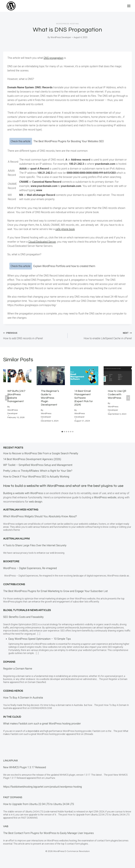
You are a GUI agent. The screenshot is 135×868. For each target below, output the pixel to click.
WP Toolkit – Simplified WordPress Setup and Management (38, 465)
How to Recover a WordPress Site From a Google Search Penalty (41, 453)
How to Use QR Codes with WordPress (117, 394)
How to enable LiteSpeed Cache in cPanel (101, 335)
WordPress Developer (61, 37)
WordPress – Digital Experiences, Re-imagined (30, 574)
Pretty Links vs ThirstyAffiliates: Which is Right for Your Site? (38, 471)
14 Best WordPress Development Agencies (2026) (32, 459)
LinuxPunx (10, 761)
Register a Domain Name (18, 674)
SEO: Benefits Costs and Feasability (23, 622)
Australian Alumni (16, 544)
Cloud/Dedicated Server (42, 242)
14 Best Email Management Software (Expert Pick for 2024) (84, 398)
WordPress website (105, 503)
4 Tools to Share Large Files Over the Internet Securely (35, 551)
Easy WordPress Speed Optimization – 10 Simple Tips (40, 644)
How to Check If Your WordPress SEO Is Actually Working (36, 477)
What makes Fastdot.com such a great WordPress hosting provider (42, 729)
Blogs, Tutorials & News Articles (27, 616)
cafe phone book (65, 229)
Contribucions (14, 590)
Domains (9, 667)
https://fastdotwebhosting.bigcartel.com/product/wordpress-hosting (43, 787)
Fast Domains (13, 797)
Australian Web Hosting (21, 515)
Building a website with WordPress (23, 499)
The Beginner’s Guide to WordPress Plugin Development (50, 398)
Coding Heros (13, 696)
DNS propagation (53, 58)
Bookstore (11, 567)
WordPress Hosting (67, 24)
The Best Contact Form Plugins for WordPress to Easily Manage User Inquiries (48, 833)
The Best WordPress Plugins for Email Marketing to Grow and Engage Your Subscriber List (55, 597)
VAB (6, 826)
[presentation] (17, 376)
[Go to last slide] (7, 398)
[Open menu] (129, 6)
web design (36, 507)
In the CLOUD (12, 722)
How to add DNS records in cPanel (34, 335)
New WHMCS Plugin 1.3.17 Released (25, 767)
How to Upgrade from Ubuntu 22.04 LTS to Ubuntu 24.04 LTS (39, 804)
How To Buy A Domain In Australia (23, 703)
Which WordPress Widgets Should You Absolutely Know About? (40, 522)
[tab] (62, 432)
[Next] (128, 398)
